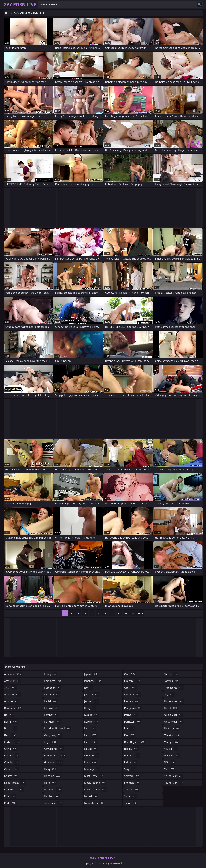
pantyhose (133, 708)
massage (92, 769)
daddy (11, 776)
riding (131, 762)
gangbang (53, 735)
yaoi (170, 769)
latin (91, 735)
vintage (172, 742)
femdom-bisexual (57, 728)
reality (132, 749)
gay (50, 742)
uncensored (174, 701)
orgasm (132, 681)
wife (170, 762)
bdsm (11, 722)
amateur (13, 674)
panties (131, 701)
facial (51, 701)
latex (90, 728)
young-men (174, 783)
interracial (54, 803)
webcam (172, 756)
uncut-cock (174, 715)
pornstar (133, 722)
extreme (52, 694)
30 (119, 613)
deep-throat (15, 783)
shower (131, 789)
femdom (53, 722)
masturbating (95, 783)
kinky (90, 708)
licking (91, 749)
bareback (13, 708)
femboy (52, 715)
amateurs (13, 681)
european (53, 688)
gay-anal (53, 762)
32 (133, 613)
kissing (92, 715)
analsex (12, 701)
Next (140, 613)
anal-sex (13, 694)
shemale (132, 783)
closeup (12, 769)
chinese (12, 756)
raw (130, 735)
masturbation (96, 789)
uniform (172, 728)
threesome (174, 688)
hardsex (52, 796)
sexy (130, 769)
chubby (12, 762)
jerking (92, 701)
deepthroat (14, 789)
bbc (9, 715)
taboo (131, 803)
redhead (132, 756)
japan (91, 674)
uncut (171, 708)
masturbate (94, 776)
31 (126, 613)
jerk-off (92, 694)
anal (11, 688)
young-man (174, 776)
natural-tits (94, 803)
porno (131, 715)
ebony (51, 674)
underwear (174, 722)
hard (51, 783)
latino (91, 742)
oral (130, 674)
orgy (131, 688)
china (11, 749)
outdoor (133, 694)
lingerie (92, 756)
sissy (130, 796)
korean (91, 722)
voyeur (171, 749)
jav (89, 688)
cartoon (12, 742)
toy (170, 694)
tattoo (171, 674)
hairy (51, 769)
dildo (11, 803)
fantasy (52, 708)
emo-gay (53, 681)
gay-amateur (55, 756)
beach (11, 728)
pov (130, 728)
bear (10, 735)
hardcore (53, 789)
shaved (132, 776)
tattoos (171, 681)
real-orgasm (135, 742)
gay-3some (54, 749)
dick (10, 796)
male (91, 762)
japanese (93, 681)
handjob (53, 776)
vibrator (172, 735)
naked (91, 796)
